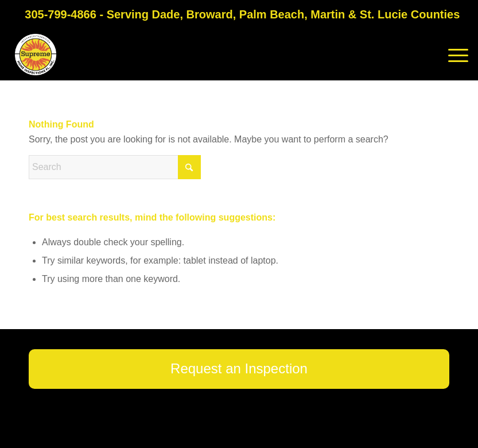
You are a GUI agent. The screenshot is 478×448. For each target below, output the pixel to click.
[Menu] (452, 55)
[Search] (115, 167)
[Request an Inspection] (239, 369)
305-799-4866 (61, 14)
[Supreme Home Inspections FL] (36, 55)
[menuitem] (452, 55)
